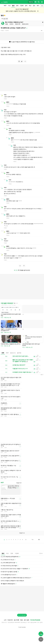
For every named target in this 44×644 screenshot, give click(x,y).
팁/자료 (19, 353)
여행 (6, 24)
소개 (5, 620)
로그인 (16, 270)
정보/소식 (13, 353)
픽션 (30, 6)
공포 (34, 6)
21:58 (41, 553)
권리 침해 (26, 620)
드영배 (22, 6)
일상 (13, 6)
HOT (5, 6)
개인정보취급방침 (35, 620)
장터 (26, 6)
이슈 (9, 6)
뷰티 (38, 6)
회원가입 (31, 2)
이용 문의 (10, 620)
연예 (17, 6)
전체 (3, 353)
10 (26, 540)
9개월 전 (2, 31)
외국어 (11, 24)
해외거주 (18, 24)
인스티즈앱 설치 (22, 615)
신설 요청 (5, 19)
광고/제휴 (16, 620)
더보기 (19, 483)
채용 (21, 620)
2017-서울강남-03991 (32, 622)
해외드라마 (25, 24)
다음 (32, 540)
